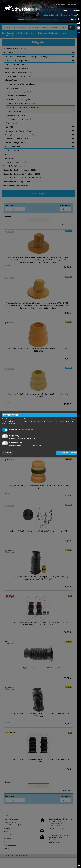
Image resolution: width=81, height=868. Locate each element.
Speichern (7, 453)
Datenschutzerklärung (57, 421)
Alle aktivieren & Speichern (68, 453)
